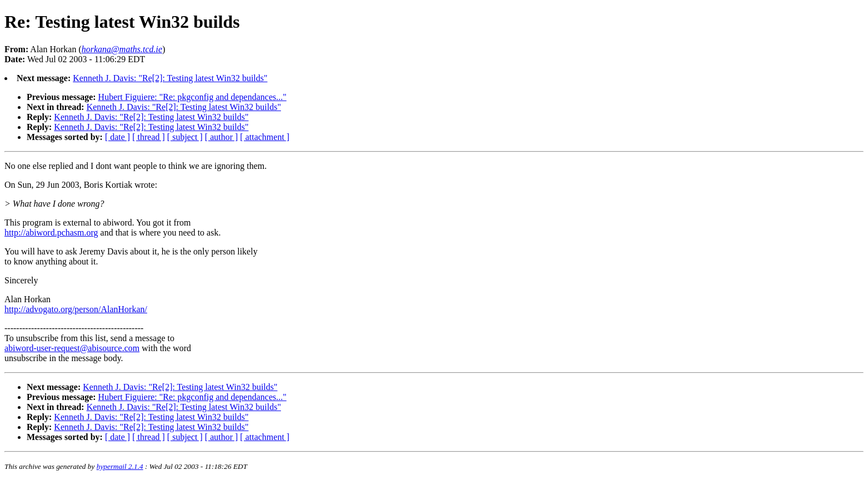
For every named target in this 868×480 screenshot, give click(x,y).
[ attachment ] (265, 137)
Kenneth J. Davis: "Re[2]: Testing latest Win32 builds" (170, 78)
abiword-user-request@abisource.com (72, 348)
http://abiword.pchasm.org (51, 232)
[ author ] (222, 137)
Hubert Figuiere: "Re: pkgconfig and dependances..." (192, 97)
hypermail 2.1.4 (120, 466)
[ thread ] (149, 137)
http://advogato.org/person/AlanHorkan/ (76, 309)
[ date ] (117, 137)
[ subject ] (185, 137)
